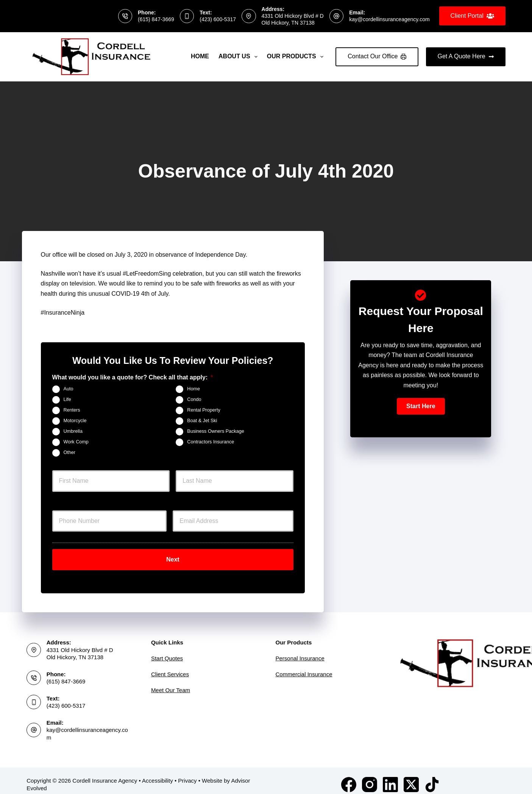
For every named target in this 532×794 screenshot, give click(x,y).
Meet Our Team (171, 682)
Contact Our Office (377, 56)
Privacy (187, 773)
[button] (421, 406)
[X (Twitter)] (411, 777)
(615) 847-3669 (156, 19)
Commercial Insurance (304, 667)
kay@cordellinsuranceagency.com (389, 19)
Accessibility (158, 773)
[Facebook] (349, 777)
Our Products (297, 57)
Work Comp (76, 442)
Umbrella (73, 431)
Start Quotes (167, 651)
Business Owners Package (216, 431)
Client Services (170, 667)
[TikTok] (432, 777)
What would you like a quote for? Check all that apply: (133, 377)
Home (200, 56)
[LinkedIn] (390, 777)
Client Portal (472, 16)
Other (70, 452)
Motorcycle (75, 421)
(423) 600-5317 (218, 19)
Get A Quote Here (466, 56)
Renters (72, 410)
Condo (194, 399)
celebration (187, 274)
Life (67, 399)
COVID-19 (125, 294)
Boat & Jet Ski (202, 421)
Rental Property (204, 410)
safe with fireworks (216, 283)
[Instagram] (370, 777)
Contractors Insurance (211, 442)
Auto (69, 389)
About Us (239, 57)
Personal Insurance (300, 651)
